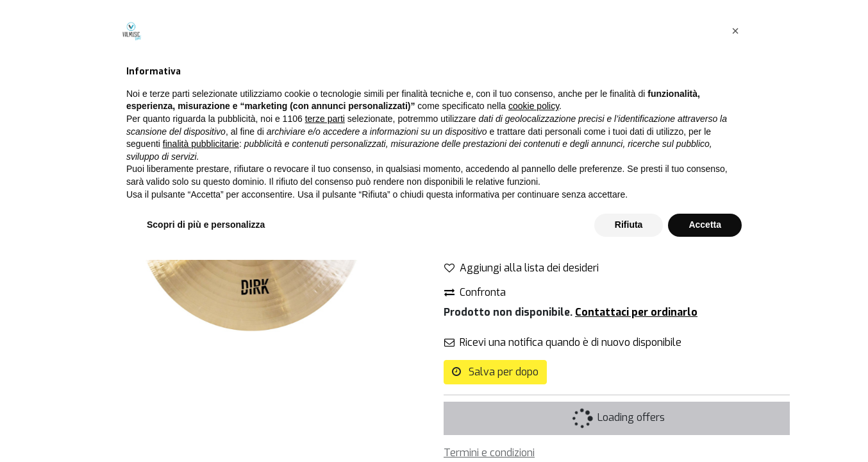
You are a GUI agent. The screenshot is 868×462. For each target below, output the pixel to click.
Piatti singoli (552, 63)
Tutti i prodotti (477, 63)
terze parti (325, 321)
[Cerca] (411, 64)
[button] (735, 233)
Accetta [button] (705, 427)
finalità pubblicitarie (201, 346)
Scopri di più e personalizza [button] (206, 427)
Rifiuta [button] (629, 427)
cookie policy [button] (534, 309)
